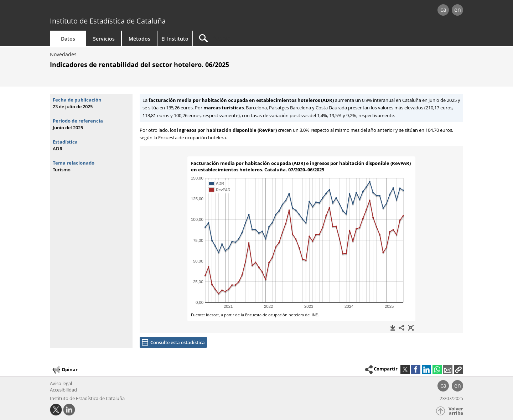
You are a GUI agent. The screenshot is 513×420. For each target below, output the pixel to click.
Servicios (104, 39)
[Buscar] (254, 38)
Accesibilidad (63, 390)
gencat (133, 11)
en (458, 10)
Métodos (139, 39)
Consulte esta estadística (178, 342)
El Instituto (175, 39)
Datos (68, 39)
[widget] (301, 239)
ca (443, 10)
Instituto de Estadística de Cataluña (108, 21)
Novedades (63, 54)
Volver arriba (456, 411)
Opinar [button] (65, 370)
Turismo (62, 170)
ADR (58, 149)
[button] (458, 369)
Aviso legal (61, 383)
